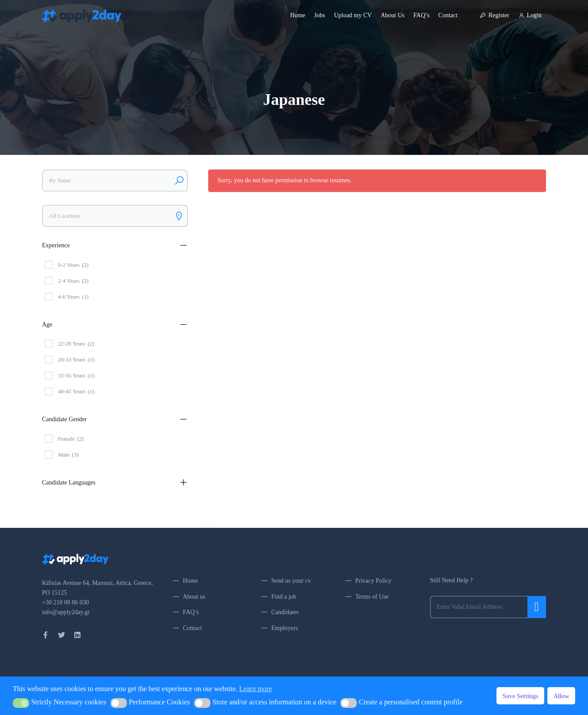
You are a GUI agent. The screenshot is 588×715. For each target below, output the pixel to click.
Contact (448, 15)
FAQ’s (421, 15)
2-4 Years (73, 281)
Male (68, 455)
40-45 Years (76, 392)
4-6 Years (73, 297)
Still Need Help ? (452, 580)
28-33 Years (76, 360)
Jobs (320, 15)
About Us (393, 15)
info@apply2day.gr (66, 612)
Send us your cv (291, 581)
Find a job (284, 597)
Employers (285, 628)
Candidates (285, 612)
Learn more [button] (256, 689)
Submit (537, 607)
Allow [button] (561, 696)
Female (71, 439)
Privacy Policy (374, 581)
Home (298, 15)
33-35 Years (76, 376)
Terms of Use (372, 597)
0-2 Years (73, 265)
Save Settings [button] (520, 696)
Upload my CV (353, 15)
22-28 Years (76, 344)
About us (194, 597)
